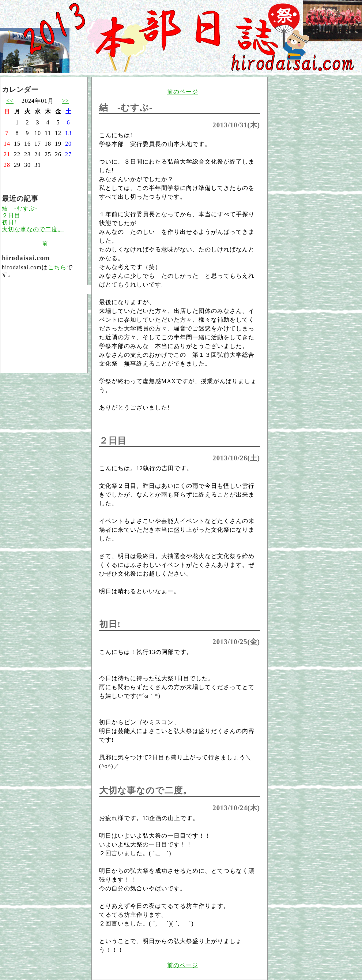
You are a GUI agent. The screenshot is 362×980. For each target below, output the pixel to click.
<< (10, 101)
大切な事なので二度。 (33, 229)
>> (65, 101)
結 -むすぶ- (20, 208)
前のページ (183, 92)
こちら (57, 267)
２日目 (11, 215)
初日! (9, 222)
